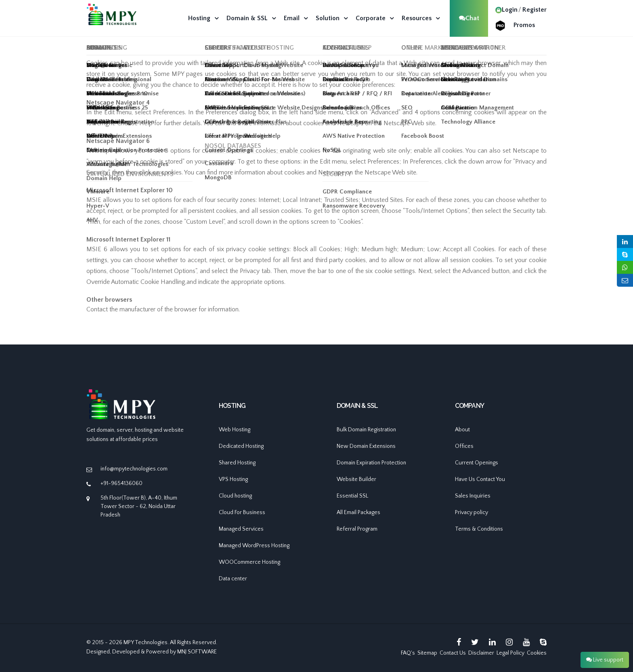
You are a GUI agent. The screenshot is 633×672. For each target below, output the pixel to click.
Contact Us (453, 653)
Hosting (199, 18)
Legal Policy (510, 653)
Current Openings (477, 463)
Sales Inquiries (473, 496)
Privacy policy (472, 512)
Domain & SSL (247, 18)
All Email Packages (358, 512)
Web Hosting (235, 430)
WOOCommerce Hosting (249, 562)
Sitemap (427, 653)
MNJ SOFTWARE (197, 652)
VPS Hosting (233, 479)
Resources (417, 18)
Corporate (371, 18)
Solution (328, 18)
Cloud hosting (235, 496)
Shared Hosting (237, 463)
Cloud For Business (242, 512)
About (462, 430)
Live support (605, 660)
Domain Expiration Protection (371, 463)
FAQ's (408, 653)
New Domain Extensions (366, 446)
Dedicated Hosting (241, 446)
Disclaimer (481, 653)
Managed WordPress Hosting (254, 546)
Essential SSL (352, 496)
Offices (464, 446)
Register (534, 10)
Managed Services (241, 529)
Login (506, 10)
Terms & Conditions (479, 529)
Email (292, 18)
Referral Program (357, 529)
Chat (469, 18)
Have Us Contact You (480, 479)
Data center (233, 579)
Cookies (537, 653)
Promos (524, 25)
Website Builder (356, 479)
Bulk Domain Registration (366, 430)
